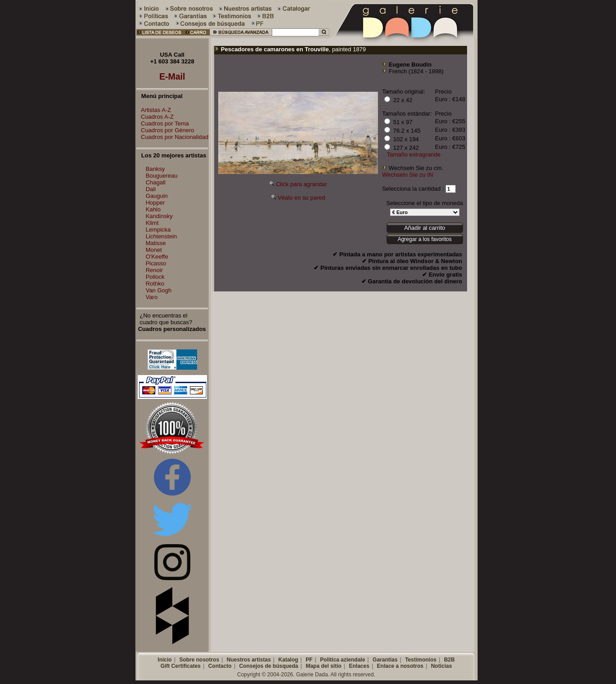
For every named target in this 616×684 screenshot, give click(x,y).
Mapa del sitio (323, 666)
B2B (450, 660)
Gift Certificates (181, 666)
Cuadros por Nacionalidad (172, 137)
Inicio (164, 660)
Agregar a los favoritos (425, 239)
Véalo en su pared (301, 198)
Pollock (155, 277)
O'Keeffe (157, 257)
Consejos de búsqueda (268, 666)
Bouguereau (162, 176)
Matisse (156, 243)
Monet (154, 250)
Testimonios (421, 660)
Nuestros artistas (249, 660)
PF (309, 660)
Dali (151, 189)
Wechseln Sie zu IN (407, 175)
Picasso (156, 263)
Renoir (154, 270)
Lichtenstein (161, 236)
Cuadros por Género (165, 130)
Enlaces (359, 666)
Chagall (156, 182)
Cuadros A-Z (155, 117)
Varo (152, 297)
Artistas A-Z (154, 110)
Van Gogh (159, 290)
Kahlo (153, 209)
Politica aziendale (342, 660)
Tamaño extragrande (414, 154)
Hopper (155, 203)
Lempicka (158, 230)
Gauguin (157, 196)
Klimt (152, 223)
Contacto (220, 666)
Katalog (288, 660)
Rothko (155, 284)
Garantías (385, 660)
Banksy (155, 169)
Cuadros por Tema (163, 123)
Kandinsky (159, 216)
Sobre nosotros (199, 660)
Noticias (442, 666)
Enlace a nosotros (400, 666)
